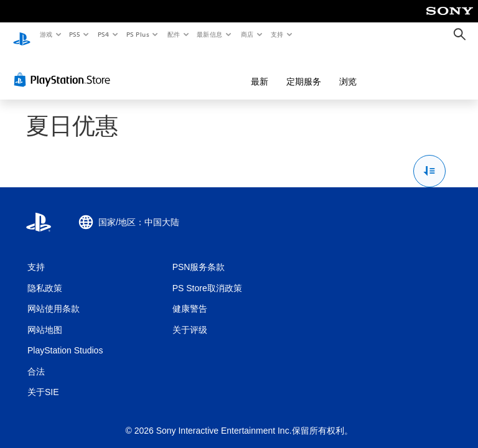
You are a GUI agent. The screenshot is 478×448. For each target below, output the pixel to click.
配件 (173, 34)
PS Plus (138, 34)
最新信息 (210, 34)
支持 (277, 34)
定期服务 (238, 70)
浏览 (282, 70)
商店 (247, 34)
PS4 (103, 34)
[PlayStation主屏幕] (22, 35)
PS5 (75, 34)
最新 (194, 70)
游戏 (46, 34)
